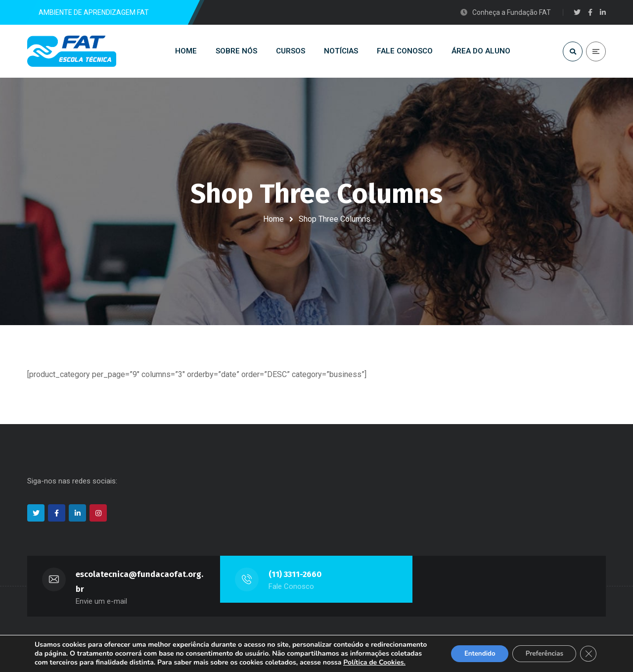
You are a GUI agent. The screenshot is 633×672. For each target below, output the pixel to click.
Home (273, 219)
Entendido (470, 649)
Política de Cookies (85, 662)
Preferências (540, 649)
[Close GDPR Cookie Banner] (588, 649)
